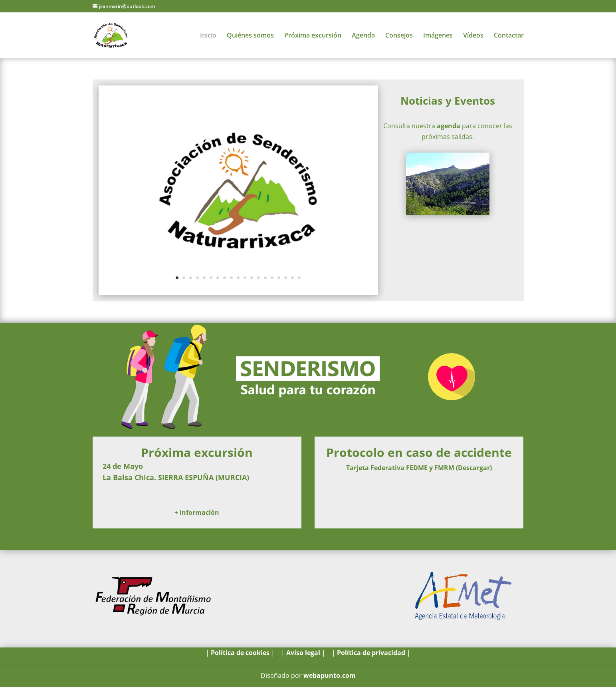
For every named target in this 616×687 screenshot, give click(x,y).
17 (286, 278)
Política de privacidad (371, 653)
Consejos (399, 36)
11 (245, 278)
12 (252, 278)
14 (265, 278)
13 (258, 278)
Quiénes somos (250, 36)
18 (292, 278)
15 (272, 278)
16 (279, 278)
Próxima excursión (313, 36)
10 (238, 278)
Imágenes (438, 36)
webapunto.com (330, 675)
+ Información (197, 512)
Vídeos (473, 36)
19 (299, 278)
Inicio (208, 36)
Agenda (363, 36)
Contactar (509, 36)
